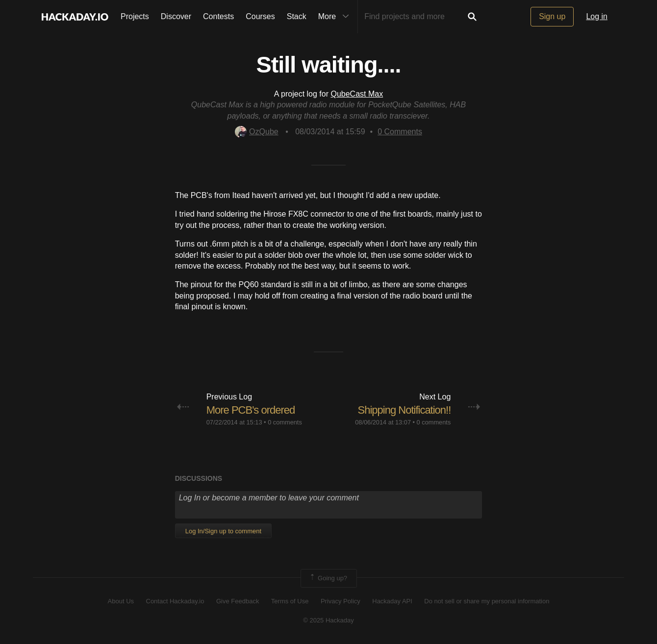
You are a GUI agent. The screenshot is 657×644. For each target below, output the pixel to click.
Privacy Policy (341, 601)
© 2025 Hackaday (328, 620)
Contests (218, 16)
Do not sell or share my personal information (487, 601)
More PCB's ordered (251, 410)
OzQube (257, 132)
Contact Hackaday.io (175, 601)
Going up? (328, 578)
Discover (176, 16)
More (336, 17)
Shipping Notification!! (404, 410)
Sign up (552, 16)
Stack (297, 16)
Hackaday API (392, 601)
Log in (597, 16)
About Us (121, 601)
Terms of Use (290, 601)
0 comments (285, 422)
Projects (135, 16)
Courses (260, 16)
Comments (400, 132)
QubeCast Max (357, 94)
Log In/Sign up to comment (223, 531)
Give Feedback (238, 601)
